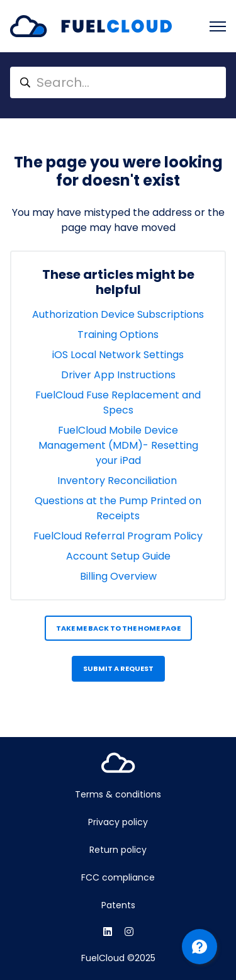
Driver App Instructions (118, 375)
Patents (118, 905)
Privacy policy (118, 822)
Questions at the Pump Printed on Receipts (118, 508)
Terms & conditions (118, 794)
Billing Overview (118, 576)
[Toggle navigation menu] (218, 26)
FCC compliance (118, 877)
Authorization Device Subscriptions (118, 314)
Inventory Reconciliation (118, 481)
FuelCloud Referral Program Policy (118, 536)
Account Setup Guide (118, 556)
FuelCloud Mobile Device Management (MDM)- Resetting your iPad (118, 445)
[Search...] (118, 82)
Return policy (118, 850)
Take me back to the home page (118, 628)
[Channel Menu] (199, 947)
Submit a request (118, 668)
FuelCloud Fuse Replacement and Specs (118, 403)
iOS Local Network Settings (118, 355)
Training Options (118, 335)
